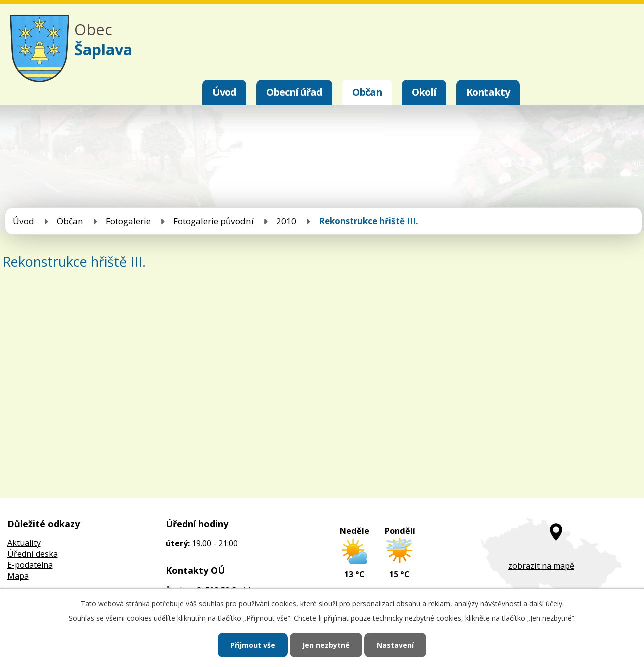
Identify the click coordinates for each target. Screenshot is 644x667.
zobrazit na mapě (541, 566)
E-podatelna (30, 565)
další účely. (546, 603)
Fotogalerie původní (214, 221)
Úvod (224, 92)
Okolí (424, 92)
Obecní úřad (294, 92)
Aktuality (24, 543)
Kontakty (488, 92)
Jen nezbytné (326, 645)
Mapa (18, 576)
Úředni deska (33, 554)
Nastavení (395, 645)
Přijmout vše (253, 645)
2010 (286, 221)
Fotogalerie (128, 221)
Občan (367, 92)
